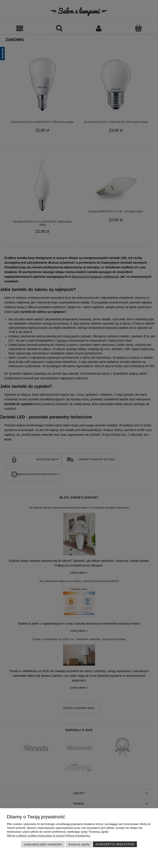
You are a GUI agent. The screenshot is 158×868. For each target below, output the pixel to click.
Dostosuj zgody (79, 844)
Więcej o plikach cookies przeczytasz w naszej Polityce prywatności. (49, 836)
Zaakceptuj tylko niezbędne (43, 844)
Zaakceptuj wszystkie (115, 844)
